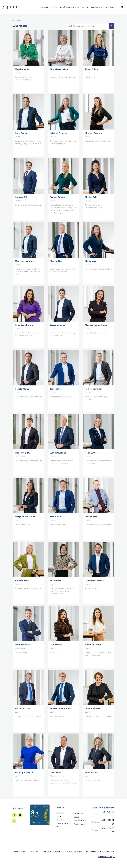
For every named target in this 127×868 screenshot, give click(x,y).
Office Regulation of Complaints (100, 851)
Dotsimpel (111, 857)
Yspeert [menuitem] (46, 7)
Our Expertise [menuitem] (99, 7)
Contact (60, 816)
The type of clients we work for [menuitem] (71, 7)
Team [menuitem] (112, 7)
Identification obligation (53, 851)
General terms (19, 851)
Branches (61, 813)
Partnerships (80, 824)
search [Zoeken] (111, 26)
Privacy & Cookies (75, 851)
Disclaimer (34, 851)
